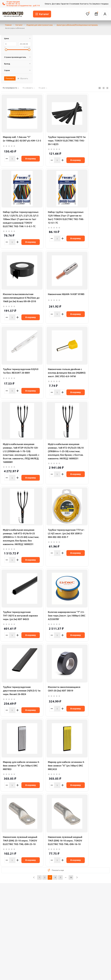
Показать (10, 78)
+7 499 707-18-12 (11, 4)
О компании (74, 4)
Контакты (84, 4)
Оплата (48, 4)
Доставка (56, 4)
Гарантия (65, 4)
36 (71, 877)
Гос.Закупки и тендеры (99, 4)
